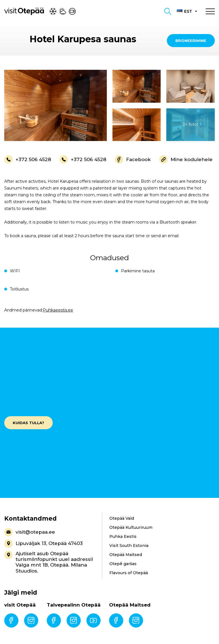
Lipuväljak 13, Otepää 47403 (43, 544)
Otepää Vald (122, 518)
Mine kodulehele (186, 159)
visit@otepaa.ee (30, 532)
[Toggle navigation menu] (210, 11)
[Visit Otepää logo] (24, 11)
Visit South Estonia (129, 546)
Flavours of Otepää (129, 573)
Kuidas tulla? (28, 423)
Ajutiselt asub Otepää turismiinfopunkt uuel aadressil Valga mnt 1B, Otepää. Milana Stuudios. (49, 562)
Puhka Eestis (123, 536)
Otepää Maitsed (126, 555)
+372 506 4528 (28, 159)
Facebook (133, 159)
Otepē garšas (123, 564)
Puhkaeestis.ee (58, 310)
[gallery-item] (56, 105)
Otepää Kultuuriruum (131, 527)
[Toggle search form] (168, 11)
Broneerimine (191, 41)
